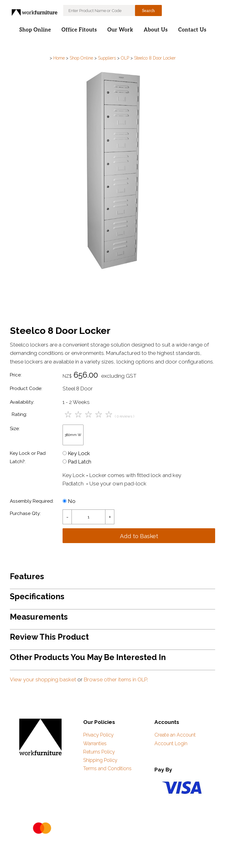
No (69, 501)
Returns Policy (99, 752)
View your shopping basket (43, 679)
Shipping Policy (100, 760)
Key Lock (76, 453)
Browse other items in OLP (115, 679)
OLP (125, 58)
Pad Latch (77, 462)
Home (59, 58)
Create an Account (175, 735)
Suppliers (107, 58)
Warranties (95, 743)
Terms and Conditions (107, 768)
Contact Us (192, 30)
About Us (156, 30)
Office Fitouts (79, 30)
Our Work (120, 30)
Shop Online (35, 30)
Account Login (171, 743)
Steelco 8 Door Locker (155, 58)
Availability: (22, 402)
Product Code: (26, 388)
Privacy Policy (98, 735)
